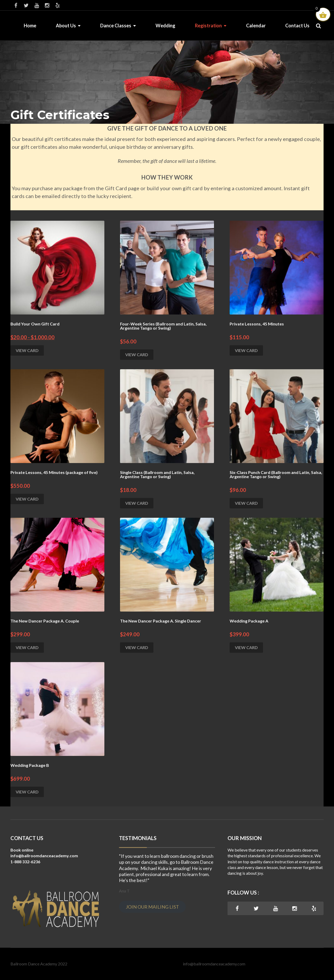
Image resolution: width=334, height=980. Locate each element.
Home (30, 26)
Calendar (256, 26)
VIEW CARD (27, 350)
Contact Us (297, 26)
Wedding (165, 26)
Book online (22, 850)
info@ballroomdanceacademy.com (214, 964)
